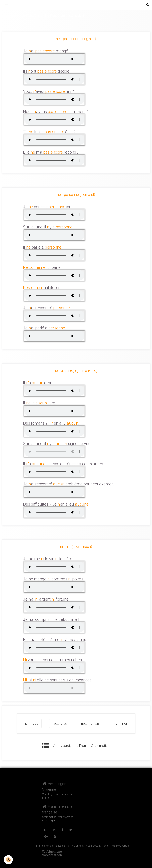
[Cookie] (9, 860)
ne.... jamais (90, 723)
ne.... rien (121, 723)
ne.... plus (60, 723)
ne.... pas (31, 723)
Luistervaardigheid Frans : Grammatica (76, 746)
